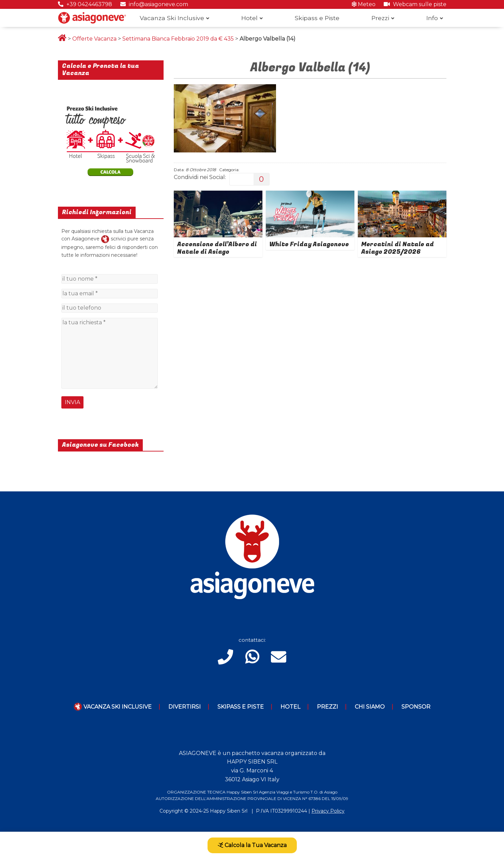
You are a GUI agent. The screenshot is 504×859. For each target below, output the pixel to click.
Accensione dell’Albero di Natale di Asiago (217, 248)
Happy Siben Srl (229, 811)
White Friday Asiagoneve (309, 244)
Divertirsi (185, 707)
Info (432, 18)
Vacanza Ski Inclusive (172, 18)
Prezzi (380, 18)
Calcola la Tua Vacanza (252, 845)
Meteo (364, 4)
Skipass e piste (241, 707)
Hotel (249, 18)
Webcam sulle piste (415, 4)
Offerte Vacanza (94, 39)
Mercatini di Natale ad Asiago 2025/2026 (398, 248)
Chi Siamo (370, 707)
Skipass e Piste (317, 18)
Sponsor (416, 707)
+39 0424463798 (85, 4)
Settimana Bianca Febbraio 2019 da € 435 (178, 39)
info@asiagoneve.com (154, 4)
